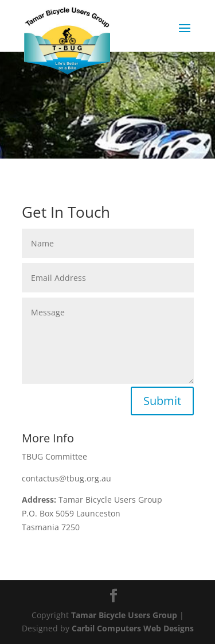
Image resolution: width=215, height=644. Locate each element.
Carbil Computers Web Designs (133, 628)
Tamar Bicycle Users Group (124, 615)
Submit (162, 401)
